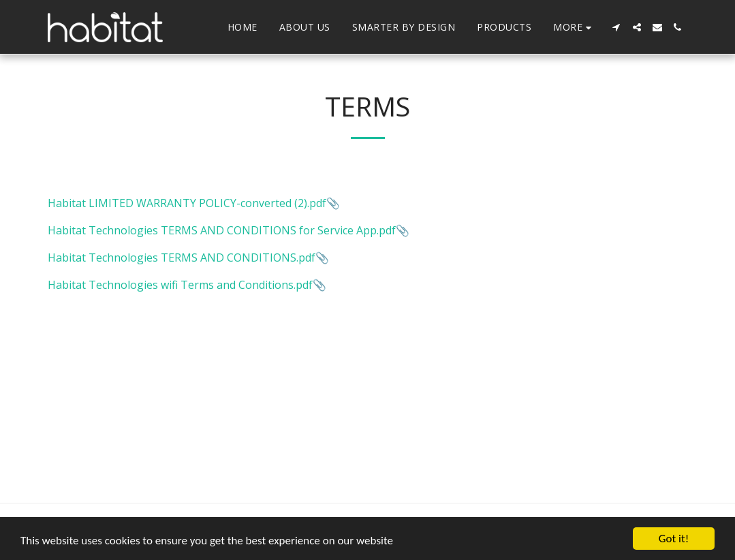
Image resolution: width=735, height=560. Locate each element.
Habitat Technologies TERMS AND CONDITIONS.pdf (182, 258)
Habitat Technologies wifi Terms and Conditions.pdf (180, 285)
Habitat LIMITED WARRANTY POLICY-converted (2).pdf (187, 203)
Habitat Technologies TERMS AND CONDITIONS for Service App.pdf (222, 230)
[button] (616, 27)
